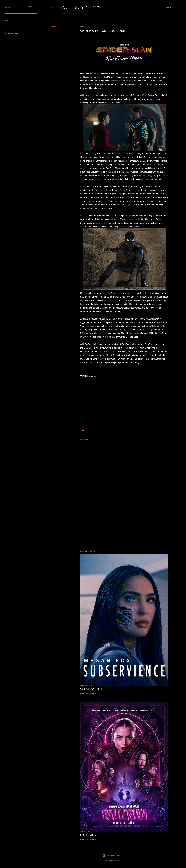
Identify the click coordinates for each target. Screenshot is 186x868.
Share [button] (54, 26)
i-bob (117, 861)
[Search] (167, 8)
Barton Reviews (81, 7)
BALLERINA (88, 835)
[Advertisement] (124, 526)
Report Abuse (11, 34)
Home (65, 14)
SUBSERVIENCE (91, 689)
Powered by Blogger (111, 856)
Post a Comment (92, 694)
